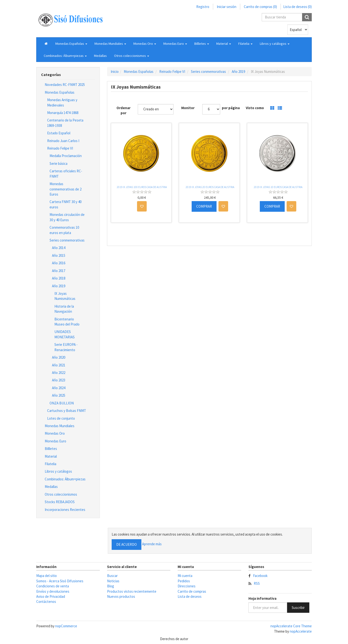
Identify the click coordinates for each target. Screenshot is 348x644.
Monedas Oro (55, 433)
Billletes (51, 449)
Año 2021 (59, 365)
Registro (203, 7)
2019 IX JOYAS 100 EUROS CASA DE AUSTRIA (142, 187)
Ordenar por (123, 110)
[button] (71, 44)
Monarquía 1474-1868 (63, 113)
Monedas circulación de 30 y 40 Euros (67, 217)
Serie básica (58, 163)
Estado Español (59, 133)
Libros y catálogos (58, 471)
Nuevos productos (121, 596)
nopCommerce (66, 626)
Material (51, 456)
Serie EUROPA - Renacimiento (66, 347)
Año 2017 (59, 271)
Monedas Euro (55, 441)
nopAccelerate (301, 631)
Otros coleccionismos (61, 494)
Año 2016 (59, 263)
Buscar (112, 576)
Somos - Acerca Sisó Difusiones (60, 581)
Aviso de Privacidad (51, 596)
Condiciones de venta (53, 586)
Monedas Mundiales (60, 426)
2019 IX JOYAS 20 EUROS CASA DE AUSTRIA (210, 187)
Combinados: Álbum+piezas (65, 479)
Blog (111, 586)
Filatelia (51, 464)
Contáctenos (46, 602)
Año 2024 (59, 388)
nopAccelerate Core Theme (291, 626)
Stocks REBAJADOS (60, 502)
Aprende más (152, 544)
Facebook (260, 576)
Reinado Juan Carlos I (63, 141)
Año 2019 (59, 286)
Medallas (100, 56)
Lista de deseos (190, 596)
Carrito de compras (192, 591)
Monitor (188, 108)
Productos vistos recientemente (132, 591)
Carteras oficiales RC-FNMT (66, 174)
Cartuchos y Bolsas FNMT (67, 411)
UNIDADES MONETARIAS (65, 334)
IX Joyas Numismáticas (65, 296)
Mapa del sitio (47, 576)
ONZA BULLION (62, 403)
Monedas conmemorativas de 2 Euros (65, 189)
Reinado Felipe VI (60, 148)
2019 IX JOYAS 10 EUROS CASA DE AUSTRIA (278, 187)
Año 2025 (59, 395)
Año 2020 (59, 357)
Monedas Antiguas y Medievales (62, 102)
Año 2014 (59, 248)
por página (231, 108)
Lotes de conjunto (61, 418)
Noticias (113, 581)
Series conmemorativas (67, 240)
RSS (257, 583)
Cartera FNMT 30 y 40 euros (65, 204)
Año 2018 (59, 278)
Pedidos (184, 581)
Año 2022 (59, 373)
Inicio (115, 72)
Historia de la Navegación (64, 309)
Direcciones (187, 586)
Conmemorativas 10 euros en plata (64, 230)
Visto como (255, 108)
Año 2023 (59, 380)
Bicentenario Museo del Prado (67, 322)
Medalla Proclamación (66, 156)
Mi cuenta (185, 576)
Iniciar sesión (227, 7)
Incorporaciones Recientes (65, 510)
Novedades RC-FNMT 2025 (65, 85)
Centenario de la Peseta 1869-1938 (65, 123)
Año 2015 (59, 255)
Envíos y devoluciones (53, 591)
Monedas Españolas (60, 92)
